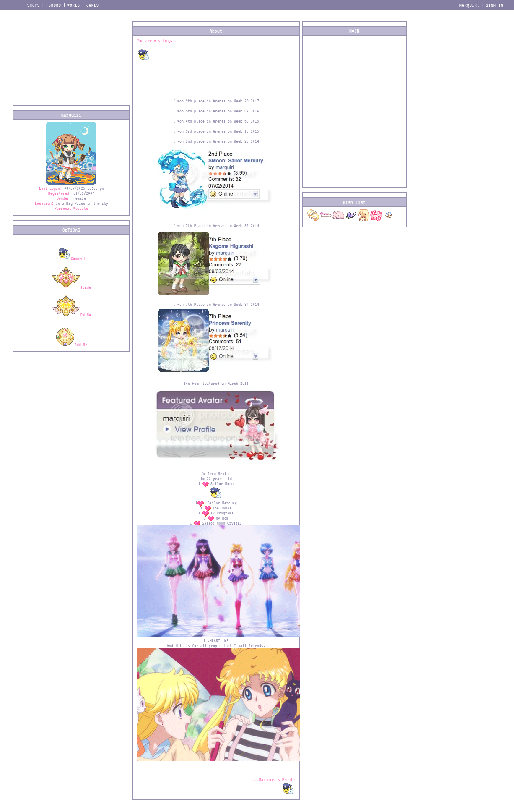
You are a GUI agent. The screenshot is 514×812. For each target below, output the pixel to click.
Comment (71, 258)
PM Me (71, 315)
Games (93, 5)
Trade (71, 287)
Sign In (495, 5)
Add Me (71, 345)
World (74, 5)
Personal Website (71, 208)
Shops (34, 5)
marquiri (470, 5)
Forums (54, 5)
